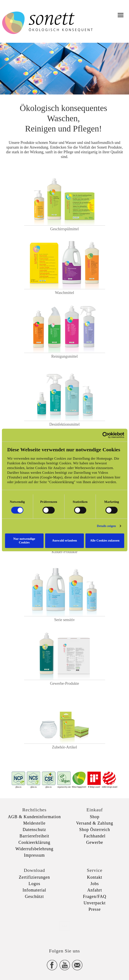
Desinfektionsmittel (65, 424)
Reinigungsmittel (65, 356)
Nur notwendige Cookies (24, 541)
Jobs (95, 884)
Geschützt (34, 896)
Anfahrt (95, 890)
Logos (34, 884)
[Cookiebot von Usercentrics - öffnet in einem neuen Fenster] (105, 435)
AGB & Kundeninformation (34, 817)
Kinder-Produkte (64, 552)
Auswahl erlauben (64, 540)
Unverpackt (95, 903)
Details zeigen (106, 526)
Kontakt (95, 877)
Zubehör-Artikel (65, 747)
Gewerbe (95, 842)
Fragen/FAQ (95, 896)
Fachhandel (95, 836)
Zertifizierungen (34, 877)
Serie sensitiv (64, 620)
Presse (95, 909)
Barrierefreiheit (34, 836)
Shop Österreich (95, 829)
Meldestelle (34, 823)
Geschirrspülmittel (65, 229)
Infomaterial (34, 890)
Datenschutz (34, 829)
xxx (65, 926)
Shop (95, 817)
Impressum (34, 855)
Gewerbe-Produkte (65, 683)
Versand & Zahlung (95, 823)
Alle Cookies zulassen (105, 540)
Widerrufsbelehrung (34, 849)
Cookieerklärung (34, 842)
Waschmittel (65, 293)
